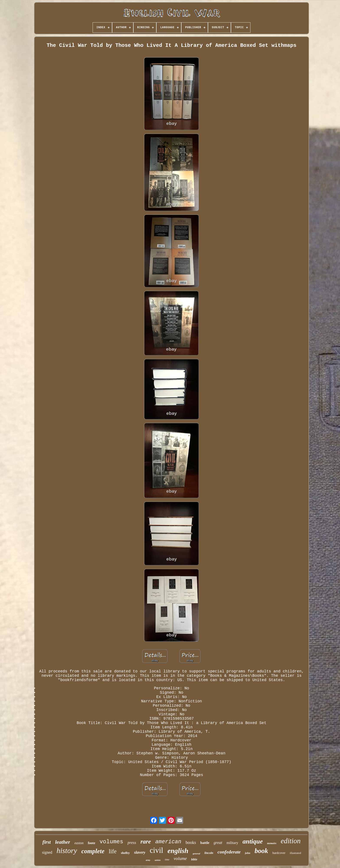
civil (156, 850)
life (113, 851)
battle (205, 843)
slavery (140, 852)
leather (63, 842)
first (47, 842)
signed (47, 852)
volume (180, 858)
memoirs (272, 843)
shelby (125, 853)
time (167, 860)
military (232, 843)
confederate (229, 852)
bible (194, 859)
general (196, 853)
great (218, 843)
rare (146, 841)
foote (92, 843)
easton (79, 843)
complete (93, 851)
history (67, 851)
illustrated (295, 853)
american (168, 842)
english (178, 851)
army (148, 860)
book (261, 851)
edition (291, 841)
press (132, 843)
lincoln (209, 853)
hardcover (279, 853)
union (158, 860)
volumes (111, 842)
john (248, 853)
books (191, 842)
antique (253, 841)
